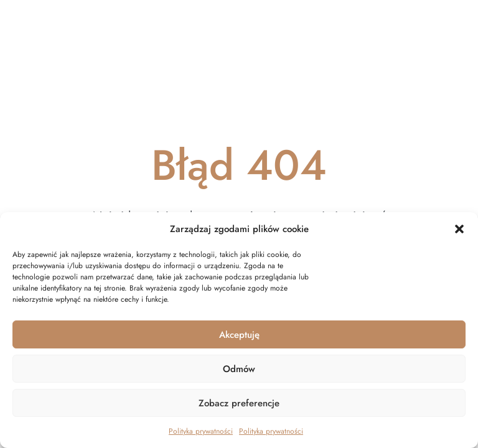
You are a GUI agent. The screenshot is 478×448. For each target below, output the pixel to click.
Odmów (239, 369)
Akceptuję (239, 335)
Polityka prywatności (201, 431)
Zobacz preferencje (239, 403)
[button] (459, 229)
